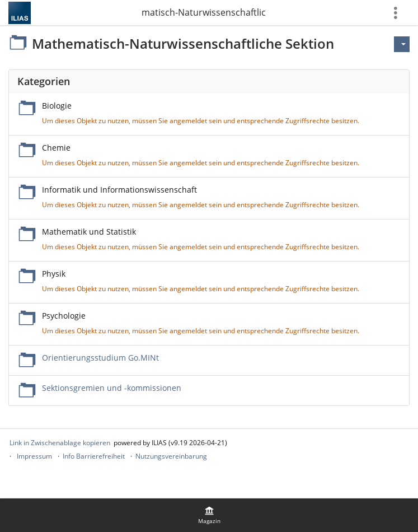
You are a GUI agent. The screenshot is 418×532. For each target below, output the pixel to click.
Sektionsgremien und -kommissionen (112, 388)
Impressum (34, 456)
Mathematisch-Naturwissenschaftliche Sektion (204, 12)
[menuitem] (209, 515)
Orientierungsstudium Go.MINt (100, 358)
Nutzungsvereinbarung (171, 456)
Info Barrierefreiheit (94, 456)
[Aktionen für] (402, 44)
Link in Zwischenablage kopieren (60, 443)
